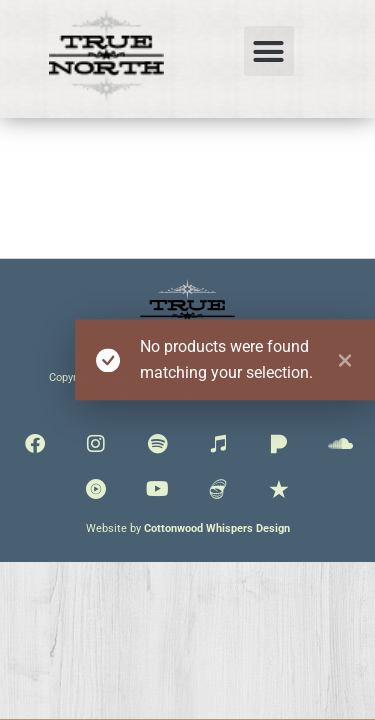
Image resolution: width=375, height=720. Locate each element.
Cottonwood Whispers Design (217, 528)
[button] (269, 51)
